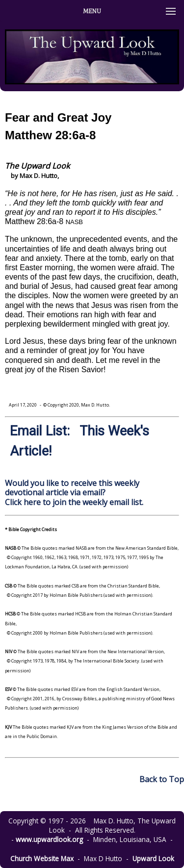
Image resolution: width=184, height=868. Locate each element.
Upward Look (153, 858)
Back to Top (162, 779)
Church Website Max (42, 858)
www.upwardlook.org (49, 839)
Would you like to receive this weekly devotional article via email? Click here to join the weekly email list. (74, 492)
